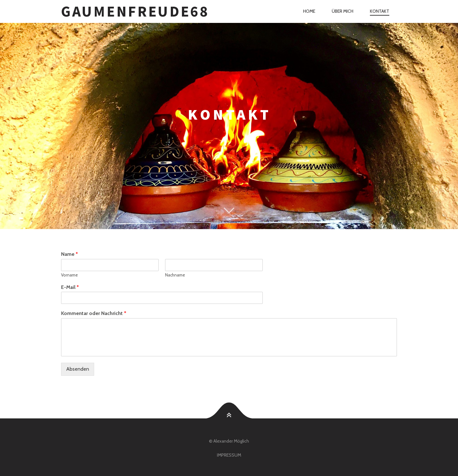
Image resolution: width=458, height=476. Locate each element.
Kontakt (380, 11)
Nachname (175, 275)
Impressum (229, 455)
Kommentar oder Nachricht (94, 313)
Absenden (78, 369)
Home (309, 11)
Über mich (343, 11)
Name (69, 254)
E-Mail (70, 287)
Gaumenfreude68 (135, 11)
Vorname (69, 275)
